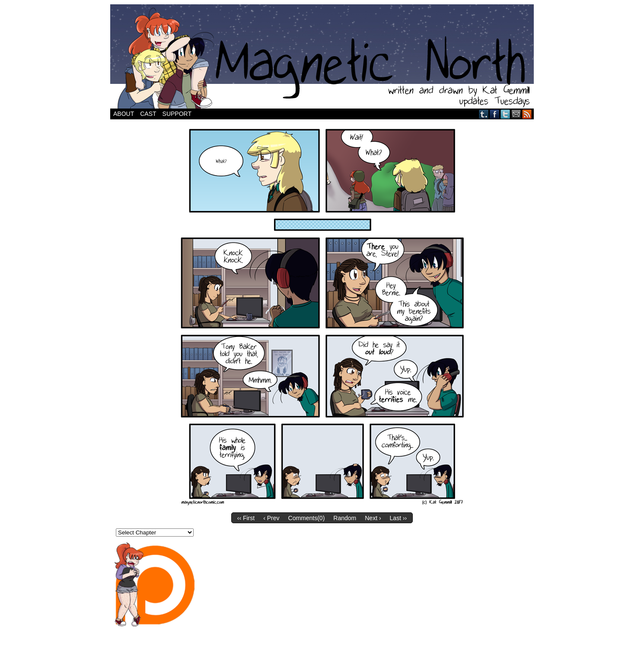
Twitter (505, 114)
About (124, 114)
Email (516, 114)
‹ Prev (271, 518)
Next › (373, 518)
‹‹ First (246, 518)
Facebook (495, 114)
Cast (148, 114)
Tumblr (484, 114)
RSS (527, 114)
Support (177, 114)
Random (345, 518)
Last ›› (399, 518)
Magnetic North (322, 56)
